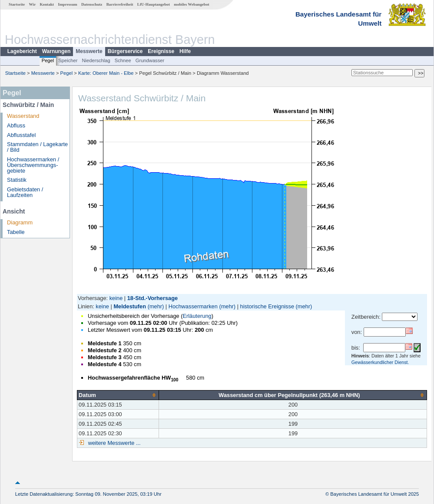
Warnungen (56, 51)
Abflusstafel (21, 135)
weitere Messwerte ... (113, 443)
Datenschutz (92, 4)
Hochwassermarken (193, 306)
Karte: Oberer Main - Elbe (106, 73)
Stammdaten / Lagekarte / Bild (37, 147)
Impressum (67, 4)
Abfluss (16, 125)
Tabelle (16, 232)
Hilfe (185, 51)
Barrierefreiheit (120, 4)
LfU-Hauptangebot (154, 4)
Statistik (17, 180)
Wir (33, 4)
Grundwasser (150, 60)
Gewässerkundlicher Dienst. (380, 362)
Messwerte (89, 51)
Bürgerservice (125, 51)
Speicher (68, 60)
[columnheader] (118, 395)
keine (116, 298)
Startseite (17, 4)
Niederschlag (96, 60)
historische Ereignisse (267, 306)
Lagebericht (22, 51)
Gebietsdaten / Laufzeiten (25, 192)
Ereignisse (161, 51)
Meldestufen (130, 306)
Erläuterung (197, 316)
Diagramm (20, 222)
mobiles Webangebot (191, 4)
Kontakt (47, 4)
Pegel (48, 60)
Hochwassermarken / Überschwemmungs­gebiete (33, 165)
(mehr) (156, 306)
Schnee (123, 60)
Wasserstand (23, 116)
